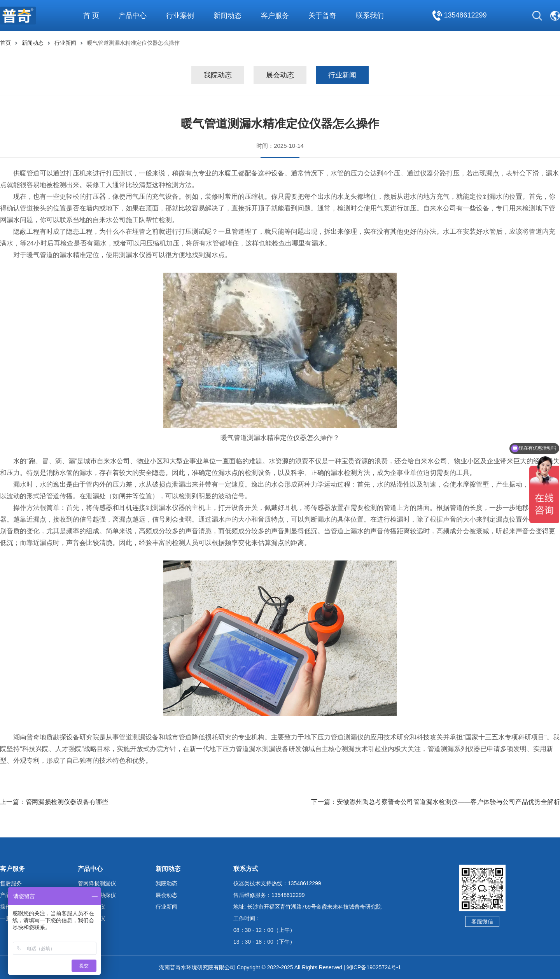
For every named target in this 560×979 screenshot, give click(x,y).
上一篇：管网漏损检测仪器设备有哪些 (54, 802)
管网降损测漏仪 (97, 883)
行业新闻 (65, 43)
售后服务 (11, 883)
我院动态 (218, 75)
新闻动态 (33, 43)
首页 (5, 43)
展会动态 (280, 75)
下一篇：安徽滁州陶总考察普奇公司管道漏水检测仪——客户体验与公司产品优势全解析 (436, 802)
